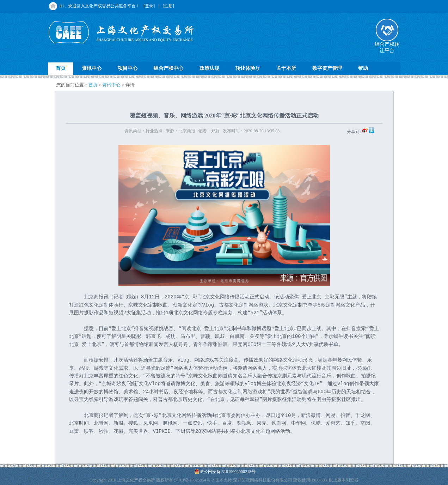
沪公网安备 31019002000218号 (225, 471)
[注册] (168, 6)
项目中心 (128, 68)
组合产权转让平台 (387, 45)
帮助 (363, 68)
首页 (61, 68)
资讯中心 (92, 68)
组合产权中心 (168, 68)
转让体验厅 (248, 68)
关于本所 (286, 68)
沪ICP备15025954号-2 (194, 480)
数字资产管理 (327, 68)
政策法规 (209, 68)
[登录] (149, 6)
